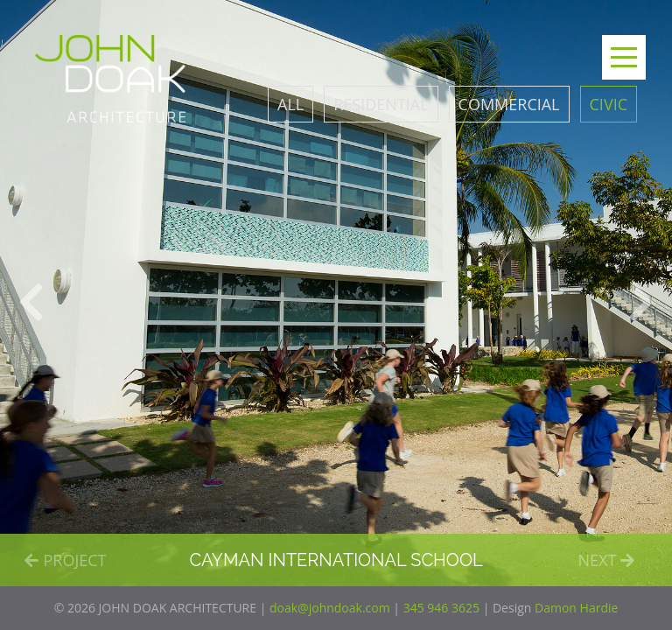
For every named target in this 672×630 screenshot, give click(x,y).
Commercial (509, 104)
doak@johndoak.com (330, 608)
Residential (381, 104)
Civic (609, 104)
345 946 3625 (441, 608)
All (290, 104)
